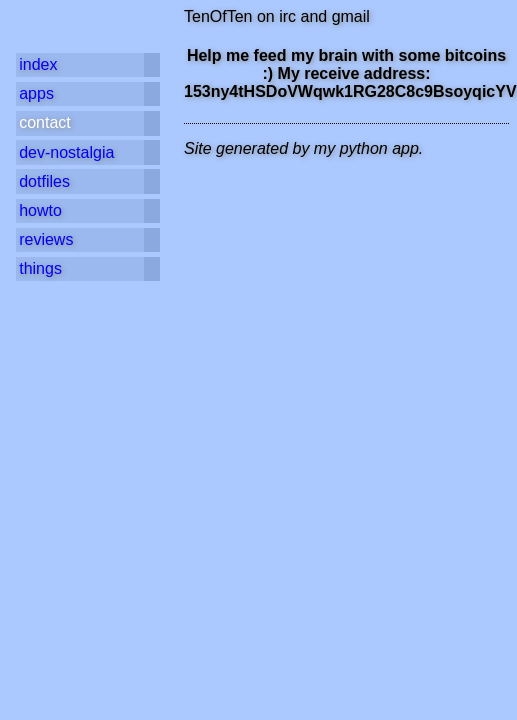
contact (45, 122)
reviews (46, 239)
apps (36, 93)
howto (40, 210)
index (38, 64)
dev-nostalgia (66, 152)
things (40, 268)
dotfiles (44, 181)
